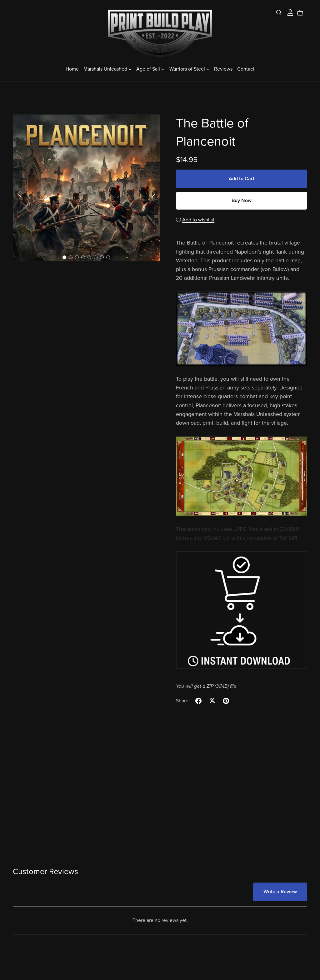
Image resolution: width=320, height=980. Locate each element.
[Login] (290, 12)
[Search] (279, 13)
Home (72, 69)
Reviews (223, 69)
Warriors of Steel (189, 69)
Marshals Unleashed (107, 69)
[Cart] (303, 13)
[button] (19, 194)
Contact (246, 69)
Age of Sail (150, 69)
